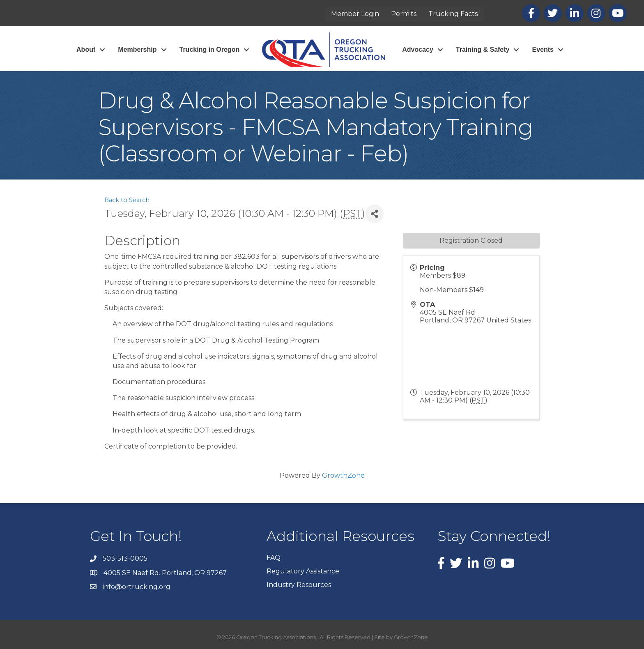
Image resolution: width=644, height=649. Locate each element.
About (86, 49)
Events (543, 49)
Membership (137, 49)
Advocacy (418, 49)
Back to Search (127, 200)
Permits (404, 14)
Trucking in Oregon (210, 49)
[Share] (374, 214)
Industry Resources (299, 585)
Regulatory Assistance (303, 571)
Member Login (355, 14)
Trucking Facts (453, 14)
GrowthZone (343, 475)
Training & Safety (483, 49)
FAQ (274, 558)
